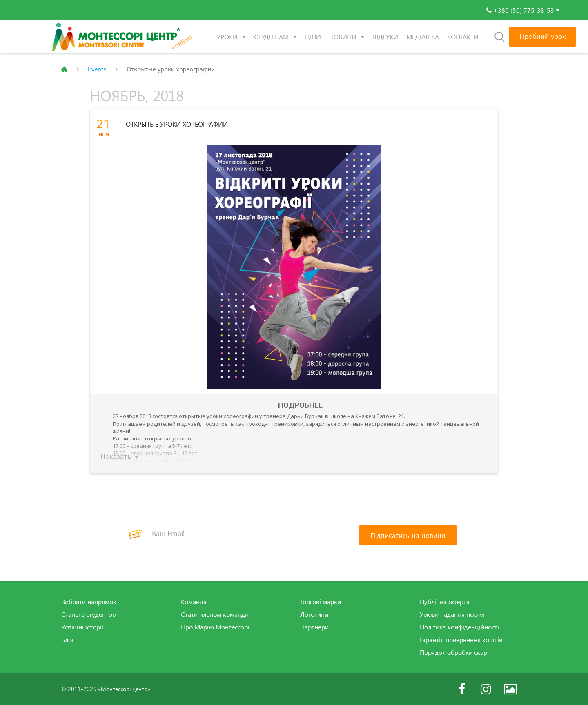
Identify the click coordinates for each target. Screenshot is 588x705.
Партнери (314, 627)
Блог (68, 639)
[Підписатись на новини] (408, 535)
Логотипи (314, 614)
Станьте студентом (89, 614)
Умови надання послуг (453, 614)
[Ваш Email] (238, 533)
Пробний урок (542, 36)
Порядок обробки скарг (455, 652)
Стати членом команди (215, 614)
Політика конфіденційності (459, 627)
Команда (194, 601)
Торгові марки (321, 601)
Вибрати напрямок (89, 601)
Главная (64, 69)
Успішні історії (82, 627)
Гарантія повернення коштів (461, 639)
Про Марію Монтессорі (215, 627)
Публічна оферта (445, 601)
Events (97, 69)
